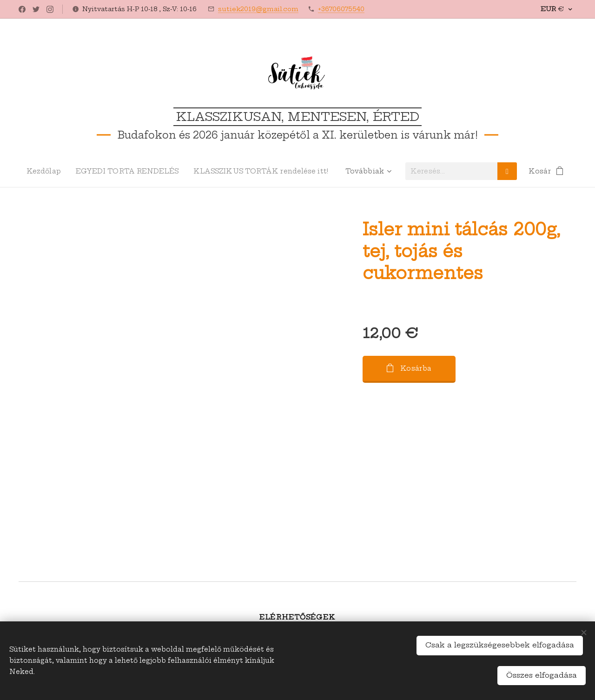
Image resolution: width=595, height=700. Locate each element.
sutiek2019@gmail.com (258, 9)
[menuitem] (45, 171)
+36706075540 (341, 9)
